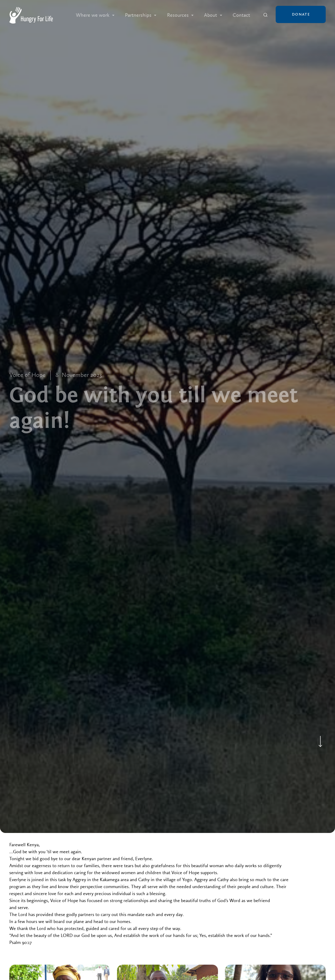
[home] (31, 15)
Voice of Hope (27, 375)
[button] (95, 15)
